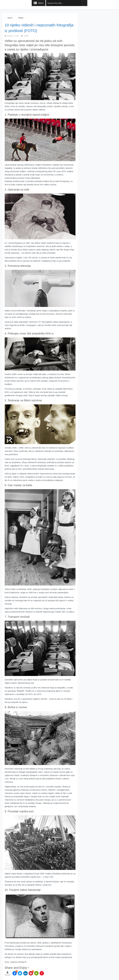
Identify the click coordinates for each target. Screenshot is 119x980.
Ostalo (21, 18)
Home (10, 18)
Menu (41, 3)
